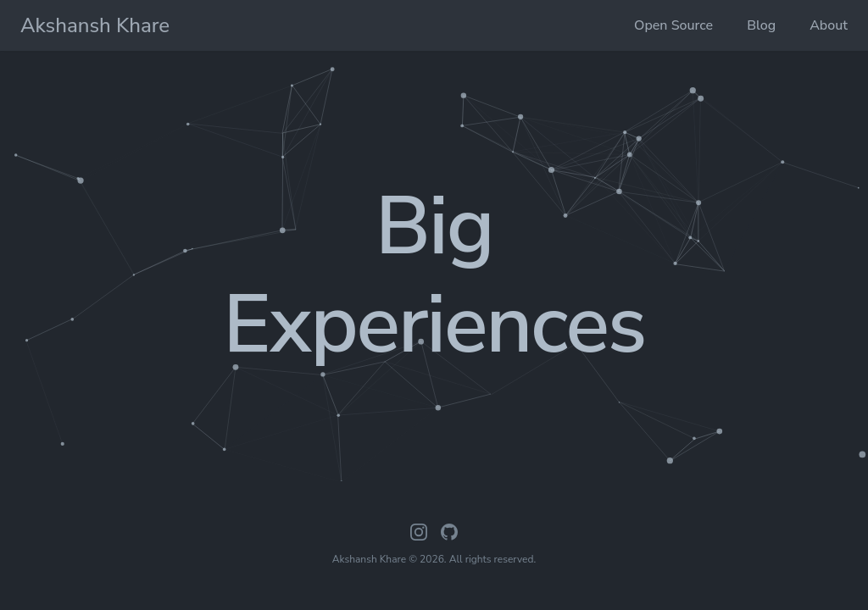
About (829, 25)
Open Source (673, 25)
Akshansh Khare (95, 25)
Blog (761, 25)
